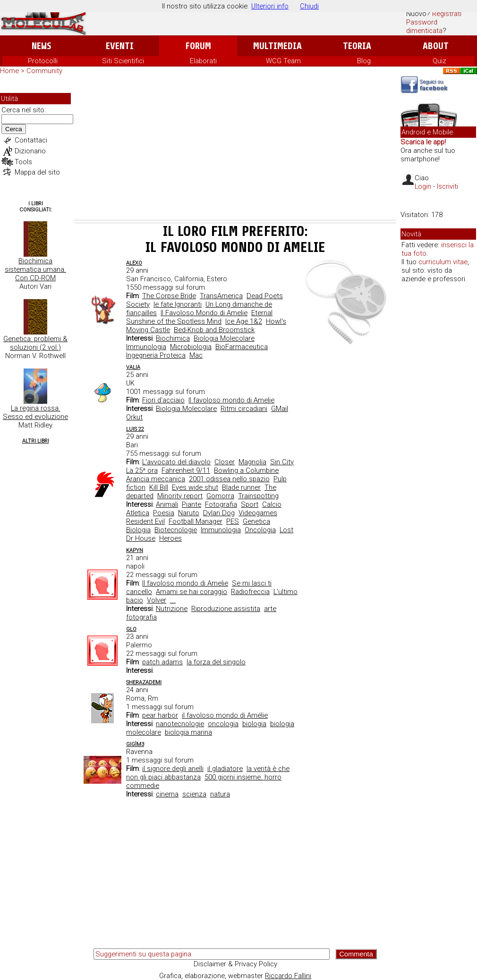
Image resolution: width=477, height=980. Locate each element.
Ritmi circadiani (244, 409)
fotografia (141, 617)
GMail (280, 409)
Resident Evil (145, 521)
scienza (194, 794)
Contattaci (31, 140)
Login (423, 186)
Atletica (138, 513)
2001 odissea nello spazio (229, 479)
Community (44, 71)
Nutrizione (172, 609)
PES (233, 521)
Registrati (447, 14)
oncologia (223, 724)
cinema (167, 794)
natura (220, 794)
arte (270, 609)
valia (133, 367)
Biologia (138, 530)
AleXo (134, 263)
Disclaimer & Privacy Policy (235, 964)
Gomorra (220, 496)
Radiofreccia (250, 592)
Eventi (120, 46)
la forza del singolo (216, 662)
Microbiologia (191, 347)
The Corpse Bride (169, 296)
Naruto (189, 513)
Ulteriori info (270, 6)
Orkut (134, 417)
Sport (250, 504)
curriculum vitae (443, 262)
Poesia (164, 513)
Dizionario (30, 151)
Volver (157, 600)
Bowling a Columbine (246, 470)
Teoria (357, 46)
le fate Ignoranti (178, 304)
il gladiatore (225, 769)
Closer (225, 462)
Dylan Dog (219, 513)
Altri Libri (36, 441)
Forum (198, 46)
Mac (196, 355)
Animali (167, 504)
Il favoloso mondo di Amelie (231, 400)
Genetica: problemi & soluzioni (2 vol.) (35, 343)
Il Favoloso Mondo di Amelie (204, 313)
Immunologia (146, 347)
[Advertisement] (235, 149)
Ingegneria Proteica (156, 355)
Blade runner (241, 487)
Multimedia (277, 46)
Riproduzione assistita (226, 609)
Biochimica (173, 338)
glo (131, 629)
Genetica (256, 521)
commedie (143, 786)
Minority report (180, 496)
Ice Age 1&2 (244, 321)
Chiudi (309, 6)
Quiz (439, 61)
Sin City (282, 462)
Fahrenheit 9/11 (186, 470)
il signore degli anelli (173, 769)
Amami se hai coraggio (192, 592)
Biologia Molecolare (224, 338)
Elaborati (203, 61)
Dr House (141, 538)
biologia (254, 724)
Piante (192, 504)
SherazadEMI (144, 683)
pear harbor (160, 715)
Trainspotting (258, 496)
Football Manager (196, 521)
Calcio (272, 504)
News (41, 46)
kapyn (135, 550)
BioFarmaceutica (242, 347)
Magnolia (252, 462)
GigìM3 (135, 744)
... (173, 600)
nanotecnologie (180, 724)
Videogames (258, 513)
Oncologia (260, 530)
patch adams (162, 662)
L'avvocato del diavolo (176, 462)
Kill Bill (159, 487)
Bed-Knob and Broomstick (214, 330)
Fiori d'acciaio (163, 400)
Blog (364, 61)
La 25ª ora (142, 470)
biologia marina (188, 732)
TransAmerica (221, 296)
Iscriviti (447, 186)
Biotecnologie (176, 530)
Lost (286, 530)
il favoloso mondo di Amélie (225, 715)
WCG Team (283, 61)
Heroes (170, 538)
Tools (23, 162)
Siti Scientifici (123, 61)
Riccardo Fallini (288, 976)
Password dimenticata (424, 26)
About (436, 46)
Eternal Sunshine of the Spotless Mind (199, 317)
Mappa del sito (37, 172)
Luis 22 (135, 429)
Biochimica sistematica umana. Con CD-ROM (35, 269)
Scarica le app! (423, 142)
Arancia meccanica (156, 479)
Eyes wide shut (195, 487)
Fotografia (221, 504)
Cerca (14, 129)
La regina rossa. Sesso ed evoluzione (35, 412)
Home (9, 71)
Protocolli (43, 61)
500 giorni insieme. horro (243, 777)
